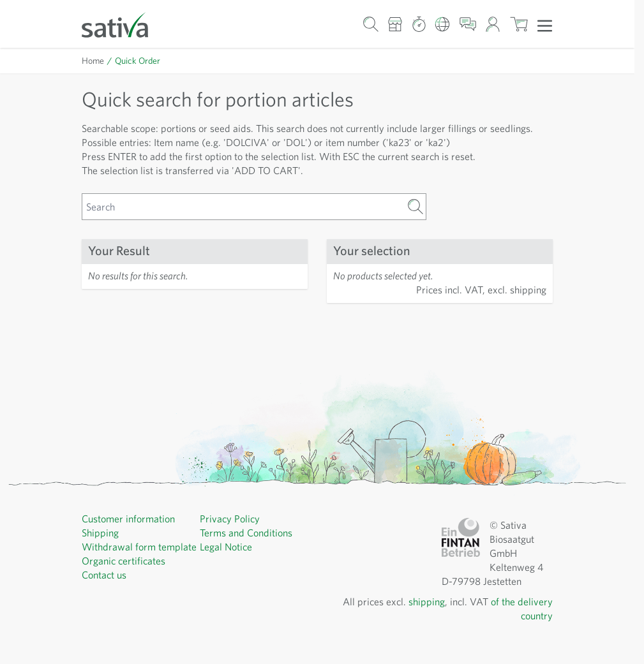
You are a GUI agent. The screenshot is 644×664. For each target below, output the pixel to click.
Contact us (104, 575)
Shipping (100, 533)
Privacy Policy (230, 519)
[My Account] (493, 24)
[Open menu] (545, 25)
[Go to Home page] (123, 24)
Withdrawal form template (139, 547)
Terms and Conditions (246, 533)
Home (93, 61)
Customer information (128, 519)
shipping (427, 601)
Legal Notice (226, 547)
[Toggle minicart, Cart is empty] (519, 24)
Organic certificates (124, 561)
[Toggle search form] (371, 24)
